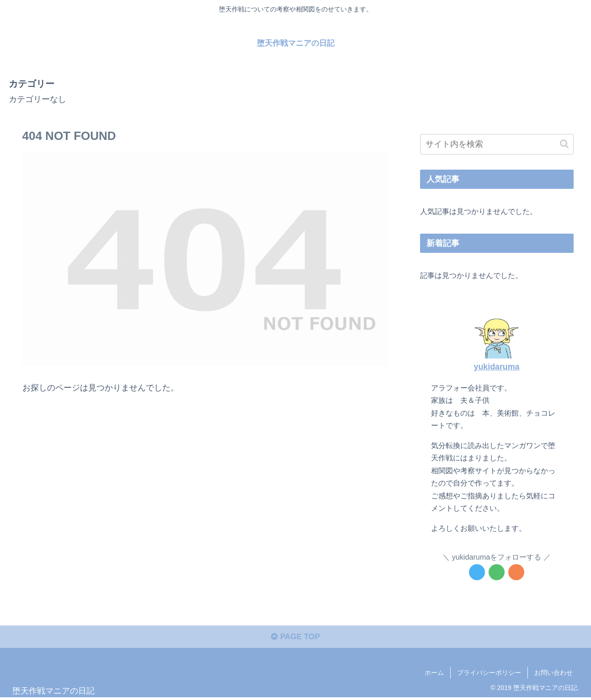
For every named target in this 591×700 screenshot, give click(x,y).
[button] (564, 144)
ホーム (434, 674)
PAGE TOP (295, 639)
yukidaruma (497, 366)
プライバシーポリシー (489, 674)
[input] (497, 144)
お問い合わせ (554, 674)
